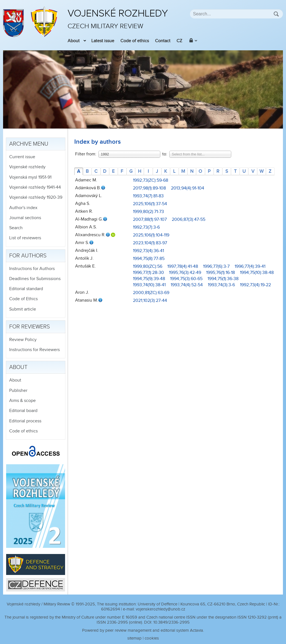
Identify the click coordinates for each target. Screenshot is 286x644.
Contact (163, 41)
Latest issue (103, 41)
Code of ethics (135, 41)
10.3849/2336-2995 (171, 622)
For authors (28, 256)
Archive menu (29, 144)
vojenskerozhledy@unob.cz (160, 609)
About (74, 41)
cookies (152, 638)
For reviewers (30, 327)
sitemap (134, 638)
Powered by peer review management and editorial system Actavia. (143, 630)
